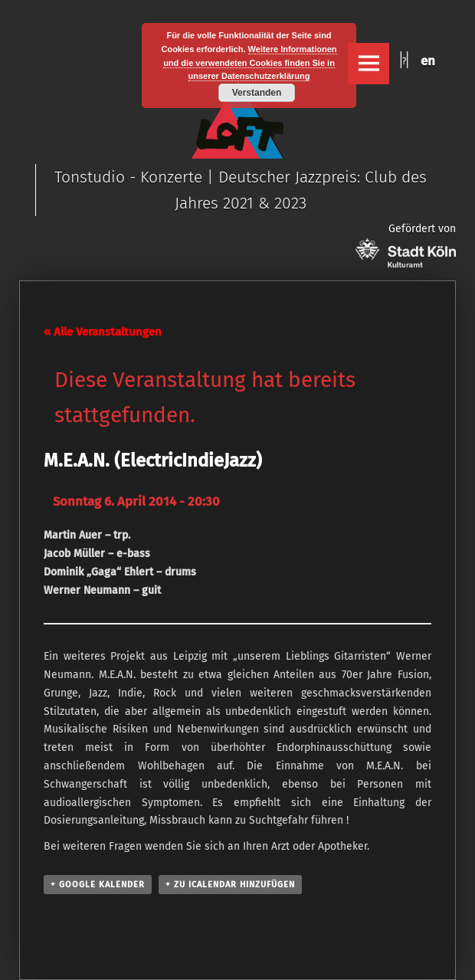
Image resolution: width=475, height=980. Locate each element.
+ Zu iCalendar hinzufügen (230, 885)
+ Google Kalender (98, 885)
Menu (369, 64)
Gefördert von (406, 245)
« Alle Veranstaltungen (103, 332)
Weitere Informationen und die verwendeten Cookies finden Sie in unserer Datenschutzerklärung (250, 63)
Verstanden (257, 93)
